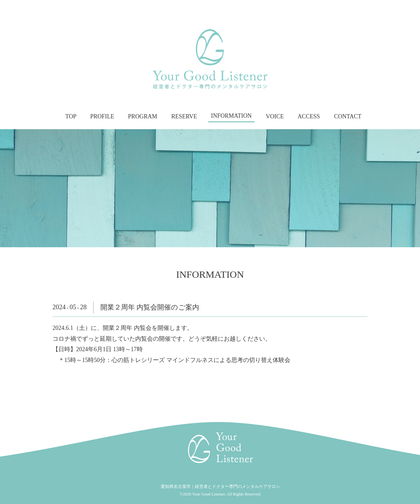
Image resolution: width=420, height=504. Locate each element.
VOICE (275, 116)
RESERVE (184, 116)
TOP (71, 116)
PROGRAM (143, 116)
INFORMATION (231, 116)
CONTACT (348, 116)
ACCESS (309, 116)
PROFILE (102, 116)
